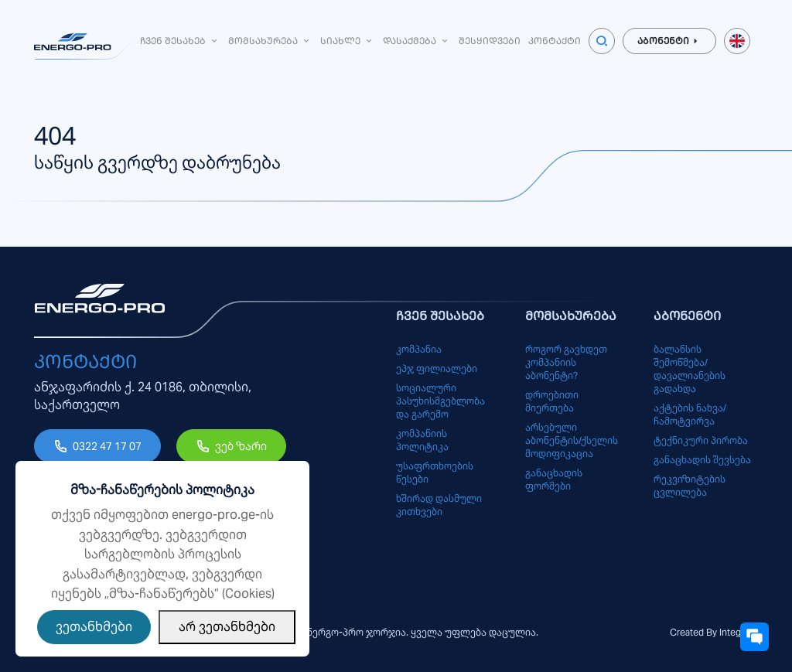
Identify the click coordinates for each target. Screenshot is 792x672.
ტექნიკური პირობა (701, 440)
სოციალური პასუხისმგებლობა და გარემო (440, 401)
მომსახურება (270, 41)
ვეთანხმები (94, 627)
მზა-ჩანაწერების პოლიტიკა (162, 490)
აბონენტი (669, 41)
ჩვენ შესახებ (180, 41)
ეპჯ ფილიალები (437, 368)
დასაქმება (417, 41)
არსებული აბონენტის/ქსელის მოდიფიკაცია (572, 440)
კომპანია (419, 349)
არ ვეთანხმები (227, 627)
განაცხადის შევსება (702, 460)
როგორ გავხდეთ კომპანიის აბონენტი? (566, 362)
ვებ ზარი (241, 446)
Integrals (737, 632)
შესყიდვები (490, 41)
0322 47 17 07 (107, 446)
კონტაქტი (555, 41)
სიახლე (348, 41)
